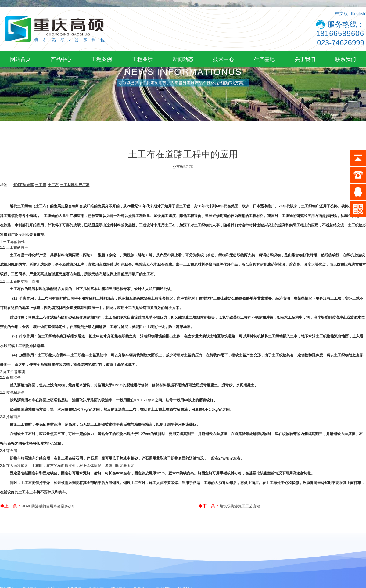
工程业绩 (142, 59)
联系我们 (346, 59)
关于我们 (305, 59)
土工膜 (41, 185)
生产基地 (264, 59)
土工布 (53, 185)
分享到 (178, 167)
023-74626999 (341, 43)
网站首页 (20, 59)
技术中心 (224, 59)
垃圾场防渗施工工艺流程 (240, 506)
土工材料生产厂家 (75, 185)
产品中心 (61, 59)
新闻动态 (183, 59)
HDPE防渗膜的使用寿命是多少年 (48, 506)
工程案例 (102, 59)
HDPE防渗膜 (23, 185)
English (358, 13)
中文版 (342, 13)
